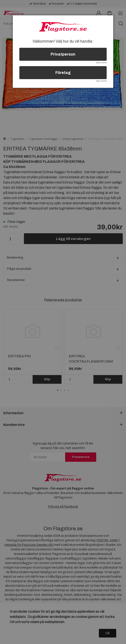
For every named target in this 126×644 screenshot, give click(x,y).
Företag (63, 73)
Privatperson (63, 54)
